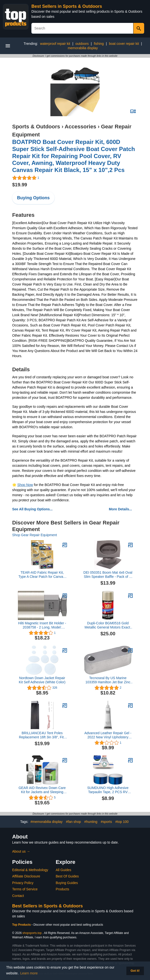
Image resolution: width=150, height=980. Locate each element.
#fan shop (74, 822)
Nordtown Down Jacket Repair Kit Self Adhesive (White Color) (42, 680)
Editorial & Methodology (30, 870)
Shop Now (25, 485)
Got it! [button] (135, 971)
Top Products (22, 925)
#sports (106, 822)
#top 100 (122, 822)
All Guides (64, 870)
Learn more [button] (29, 973)
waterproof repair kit (55, 44)
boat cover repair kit (124, 44)
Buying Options (33, 198)
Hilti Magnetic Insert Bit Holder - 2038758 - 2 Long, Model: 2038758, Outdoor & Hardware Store (42, 625)
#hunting (91, 822)
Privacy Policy (23, 883)
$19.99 (20, 185)
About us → (21, 851)
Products (62, 889)
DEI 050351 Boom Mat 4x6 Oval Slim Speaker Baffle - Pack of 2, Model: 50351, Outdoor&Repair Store (108, 575)
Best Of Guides (67, 876)
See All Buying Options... (32, 509)
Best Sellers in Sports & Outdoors (67, 6)
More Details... (120, 509)
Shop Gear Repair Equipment (35, 535)
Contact (18, 896)
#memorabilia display (47, 822)
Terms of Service (25, 889)
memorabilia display (83, 48)
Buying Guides (67, 883)
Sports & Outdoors (36, 127)
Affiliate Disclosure (26, 876)
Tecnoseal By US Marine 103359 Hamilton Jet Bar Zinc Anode (108, 680)
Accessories (81, 127)
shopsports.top (32, 933)
